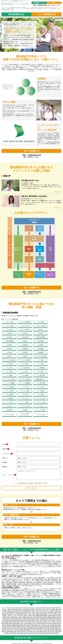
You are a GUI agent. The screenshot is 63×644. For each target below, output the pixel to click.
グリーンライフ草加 (54, 386)
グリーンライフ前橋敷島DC (24, 370)
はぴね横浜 (39, 390)
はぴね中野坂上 (24, 390)
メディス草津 (24, 362)
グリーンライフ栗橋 (54, 390)
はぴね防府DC (54, 338)
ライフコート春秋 (54, 322)
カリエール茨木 (39, 326)
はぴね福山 (9, 338)
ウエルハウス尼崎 (9, 322)
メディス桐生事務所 (39, 358)
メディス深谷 (9, 354)
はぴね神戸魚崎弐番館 (39, 334)
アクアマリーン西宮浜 (24, 326)
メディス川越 (39, 378)
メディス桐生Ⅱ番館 (9, 366)
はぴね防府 (39, 338)
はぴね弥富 (24, 330)
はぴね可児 (9, 330)
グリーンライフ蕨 (39, 382)
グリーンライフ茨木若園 (54, 350)
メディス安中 (9, 362)
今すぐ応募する (31, 151)
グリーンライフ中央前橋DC (39, 366)
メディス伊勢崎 (54, 362)
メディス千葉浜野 (9, 378)
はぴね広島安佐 (24, 338)
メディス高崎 (54, 354)
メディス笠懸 (24, 354)
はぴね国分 (9, 350)
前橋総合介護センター (54, 366)
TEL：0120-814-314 (47, 5)
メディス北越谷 (54, 378)
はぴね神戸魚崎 (24, 334)
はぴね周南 (9, 342)
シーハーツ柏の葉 (39, 374)
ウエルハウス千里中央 (54, 326)
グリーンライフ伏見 (24, 386)
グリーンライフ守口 (9, 326)
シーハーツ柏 (9, 374)
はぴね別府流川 (54, 342)
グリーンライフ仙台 (39, 396)
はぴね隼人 (54, 346)
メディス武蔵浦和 (24, 378)
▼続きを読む (57, 192)
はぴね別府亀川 (39, 346)
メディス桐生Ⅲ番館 (39, 370)
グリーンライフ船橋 (54, 374)
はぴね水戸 (39, 386)
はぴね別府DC (24, 346)
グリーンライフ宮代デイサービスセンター (24, 395)
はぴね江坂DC (9, 334)
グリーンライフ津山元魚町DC (39, 350)
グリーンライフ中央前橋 (24, 366)
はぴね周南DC (24, 342)
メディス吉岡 (54, 358)
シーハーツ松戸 (24, 374)
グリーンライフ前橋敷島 (9, 370)
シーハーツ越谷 (9, 386)
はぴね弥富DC (39, 330)
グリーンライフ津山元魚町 (24, 350)
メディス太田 (9, 358)
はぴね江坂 (54, 330)
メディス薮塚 (39, 354)
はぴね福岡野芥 (39, 342)
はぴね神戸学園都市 (54, 334)
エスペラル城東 (39, 322)
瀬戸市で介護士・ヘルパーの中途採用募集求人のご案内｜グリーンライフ (15, 1)
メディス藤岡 (39, 362)
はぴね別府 (9, 346)
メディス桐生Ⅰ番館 (24, 358)
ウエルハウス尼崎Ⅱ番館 (24, 322)
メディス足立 (24, 382)
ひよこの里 (9, 390)
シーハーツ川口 (54, 382)
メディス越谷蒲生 (9, 382)
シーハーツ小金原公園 (54, 370)
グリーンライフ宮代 (9, 396)
